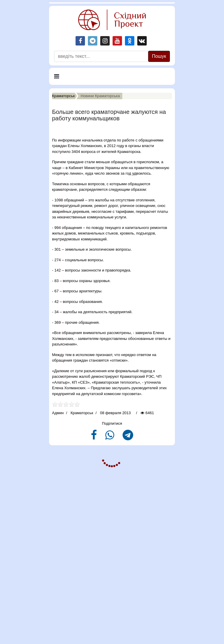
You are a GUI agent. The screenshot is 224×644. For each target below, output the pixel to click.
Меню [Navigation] (62, 79)
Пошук (159, 56)
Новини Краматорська (100, 96)
